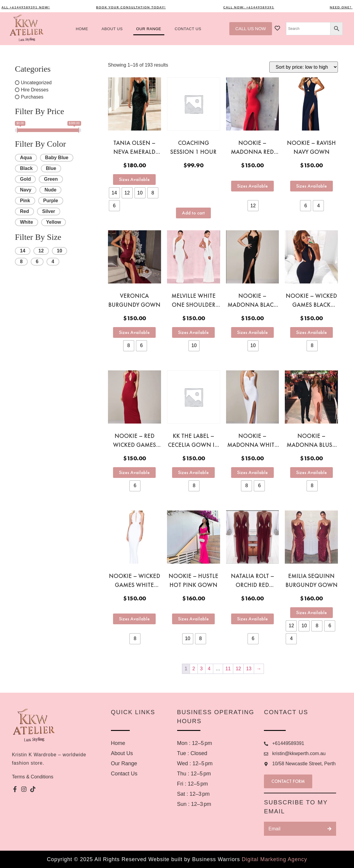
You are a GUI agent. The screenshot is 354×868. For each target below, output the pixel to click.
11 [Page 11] (228, 669)
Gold (25, 179)
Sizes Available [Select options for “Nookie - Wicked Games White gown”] (134, 619)
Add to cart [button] (193, 213)
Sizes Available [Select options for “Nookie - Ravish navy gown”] (312, 186)
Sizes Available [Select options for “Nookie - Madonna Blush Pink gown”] (312, 472)
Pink (25, 201)
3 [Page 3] (201, 669)
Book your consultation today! (135, 7)
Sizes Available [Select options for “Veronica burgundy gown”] (134, 332)
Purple (51, 201)
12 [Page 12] (238, 669)
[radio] (114, 193)
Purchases (32, 97)
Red (24, 211)
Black (26, 168)
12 (41, 251)
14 (23, 251)
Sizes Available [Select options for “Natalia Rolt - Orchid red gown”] (252, 619)
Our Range (149, 29)
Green (51, 179)
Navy (26, 190)
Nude (50, 190)
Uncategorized (36, 83)
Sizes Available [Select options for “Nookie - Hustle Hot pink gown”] (193, 619)
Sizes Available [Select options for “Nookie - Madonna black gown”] (252, 332)
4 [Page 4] (209, 669)
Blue (51, 168)
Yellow (54, 222)
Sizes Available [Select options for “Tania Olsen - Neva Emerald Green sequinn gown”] (134, 179)
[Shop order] (304, 67)
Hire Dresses (35, 90)
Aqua (26, 158)
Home (82, 29)
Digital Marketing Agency (274, 859)
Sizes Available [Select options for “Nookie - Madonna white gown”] (252, 472)
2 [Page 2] (194, 669)
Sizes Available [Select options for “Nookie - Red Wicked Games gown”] (134, 472)
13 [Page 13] (249, 669)
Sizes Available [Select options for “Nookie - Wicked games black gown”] (312, 332)
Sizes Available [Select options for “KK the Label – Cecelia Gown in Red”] (193, 472)
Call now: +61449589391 (253, 7)
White (27, 222)
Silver (49, 211)
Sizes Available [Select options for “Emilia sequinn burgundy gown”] (312, 612)
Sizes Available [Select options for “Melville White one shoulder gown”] (193, 332)
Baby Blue (57, 158)
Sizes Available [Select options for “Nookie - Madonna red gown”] (252, 186)
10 (60, 251)
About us (112, 29)
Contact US (188, 29)
